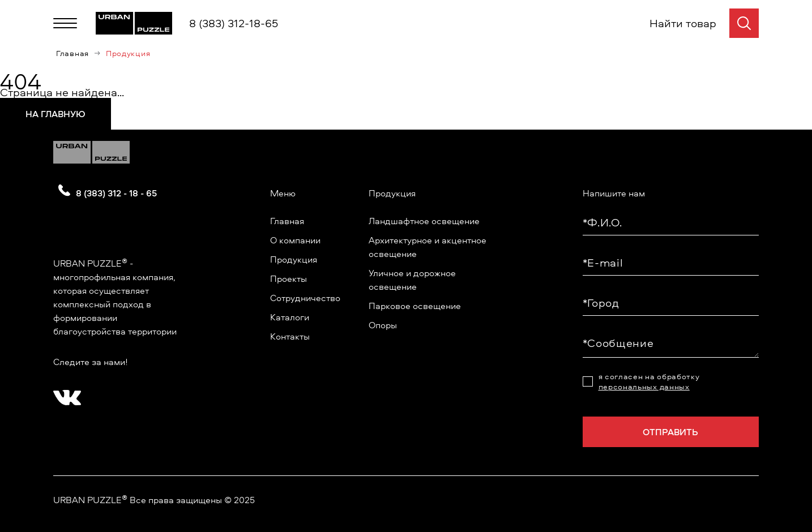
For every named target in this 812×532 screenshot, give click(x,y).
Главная (72, 53)
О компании (295, 240)
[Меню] (65, 23)
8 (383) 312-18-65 (234, 23)
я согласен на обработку (649, 381)
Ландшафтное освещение (424, 221)
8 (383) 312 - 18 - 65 (116, 193)
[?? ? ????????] (65, 394)
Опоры (383, 325)
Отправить (670, 432)
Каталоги (290, 317)
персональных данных (644, 386)
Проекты (289, 278)
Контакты (290, 336)
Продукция (294, 259)
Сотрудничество (305, 298)
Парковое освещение (415, 306)
